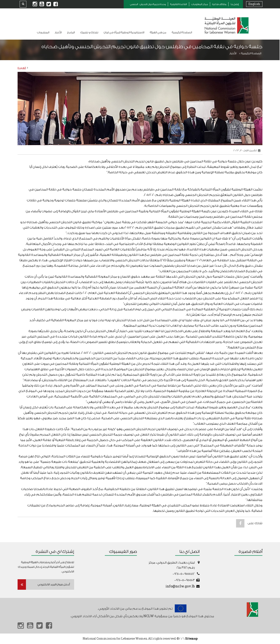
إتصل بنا (235, 4)
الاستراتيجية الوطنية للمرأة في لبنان (124, 32)
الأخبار (58, 32)
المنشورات (43, 32)
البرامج (71, 32)
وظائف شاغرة (219, 4)
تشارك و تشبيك (89, 32)
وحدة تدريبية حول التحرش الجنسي (148, 4)
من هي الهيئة (158, 32)
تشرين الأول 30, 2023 (247, 151)
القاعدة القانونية (179, 4)
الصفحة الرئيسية (182, 32)
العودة (22, 68)
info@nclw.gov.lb (180, 586)
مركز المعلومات (200, 4)
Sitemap (191, 639)
